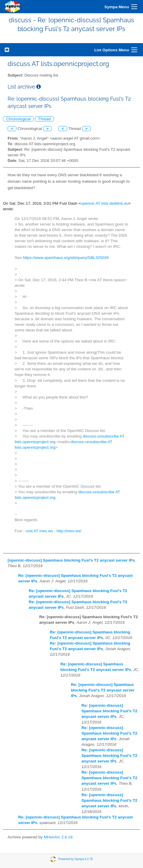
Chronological (18, 119)
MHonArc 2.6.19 (58, 837)
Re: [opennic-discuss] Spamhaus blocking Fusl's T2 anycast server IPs (103, 690)
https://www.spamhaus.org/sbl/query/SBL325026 (66, 258)
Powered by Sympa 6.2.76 (75, 859)
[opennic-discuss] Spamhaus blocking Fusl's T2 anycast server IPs (71, 560)
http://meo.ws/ (69, 531)
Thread (44, 119)
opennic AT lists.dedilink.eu (105, 203)
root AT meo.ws (39, 531)
